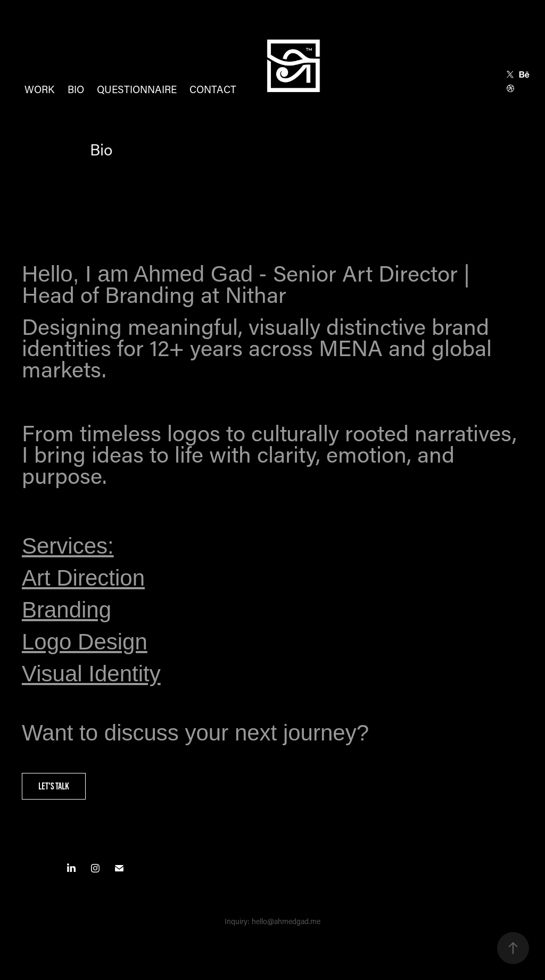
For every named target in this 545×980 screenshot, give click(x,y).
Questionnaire (137, 89)
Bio (76, 89)
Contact (213, 89)
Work (39, 89)
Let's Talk (54, 786)
